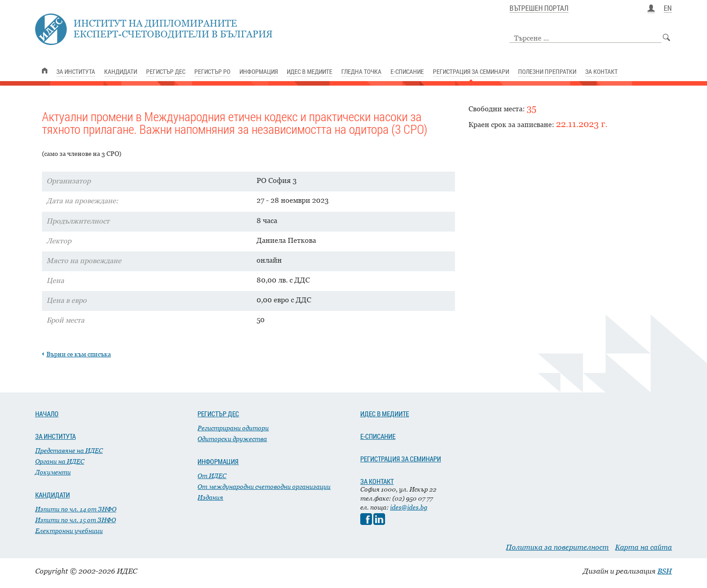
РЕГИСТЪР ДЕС (218, 414)
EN (668, 9)
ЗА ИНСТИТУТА (55, 436)
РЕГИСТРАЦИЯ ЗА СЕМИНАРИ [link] (471, 71)
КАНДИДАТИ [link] (121, 71)
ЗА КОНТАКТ (377, 481)
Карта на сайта (643, 547)
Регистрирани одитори (233, 428)
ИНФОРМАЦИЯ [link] (259, 71)
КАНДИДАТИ (53, 495)
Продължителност (78, 221)
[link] (45, 71)
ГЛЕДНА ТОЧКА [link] (361, 71)
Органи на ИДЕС (60, 461)
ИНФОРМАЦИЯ (218, 461)
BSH (665, 571)
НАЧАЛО (47, 414)
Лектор (59, 241)
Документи (53, 472)
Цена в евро (67, 300)
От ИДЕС (212, 476)
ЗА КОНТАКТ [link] (601, 71)
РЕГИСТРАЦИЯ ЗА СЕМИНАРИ (401, 459)
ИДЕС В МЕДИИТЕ (385, 414)
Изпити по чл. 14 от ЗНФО (76, 509)
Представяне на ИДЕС (69, 450)
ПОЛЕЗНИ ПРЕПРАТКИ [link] (547, 71)
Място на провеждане (84, 260)
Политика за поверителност (557, 547)
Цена (55, 280)
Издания (210, 497)
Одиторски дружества (232, 439)
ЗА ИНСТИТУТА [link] (76, 71)
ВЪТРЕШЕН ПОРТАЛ (539, 9)
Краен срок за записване (510, 124)
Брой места (65, 320)
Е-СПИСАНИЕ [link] (407, 71)
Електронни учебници (69, 531)
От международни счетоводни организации (264, 486)
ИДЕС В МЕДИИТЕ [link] (310, 71)
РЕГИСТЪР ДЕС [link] (166, 71)
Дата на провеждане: (82, 201)
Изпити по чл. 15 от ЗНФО (76, 520)
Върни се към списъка (79, 354)
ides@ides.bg (409, 507)
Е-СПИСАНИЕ (378, 436)
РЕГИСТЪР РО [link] (212, 71)
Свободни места (496, 109)
